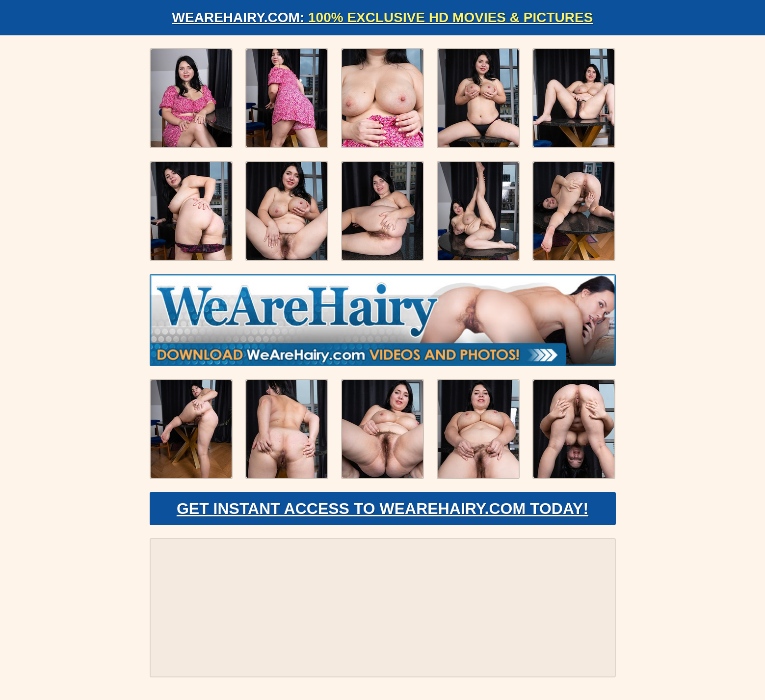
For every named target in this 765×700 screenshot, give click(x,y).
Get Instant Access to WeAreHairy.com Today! (382, 509)
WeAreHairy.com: (383, 17)
